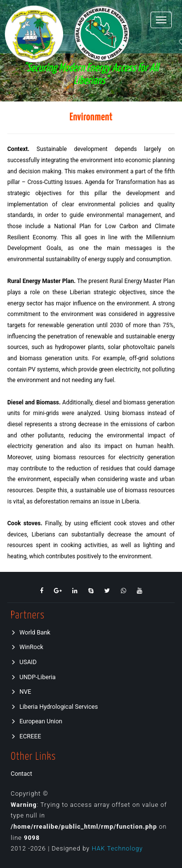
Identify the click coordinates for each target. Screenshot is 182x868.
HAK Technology (117, 848)
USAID (24, 662)
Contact (21, 774)
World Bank (31, 632)
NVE (21, 692)
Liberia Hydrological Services (54, 707)
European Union (36, 721)
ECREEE (26, 736)
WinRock (27, 647)
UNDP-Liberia (33, 677)
